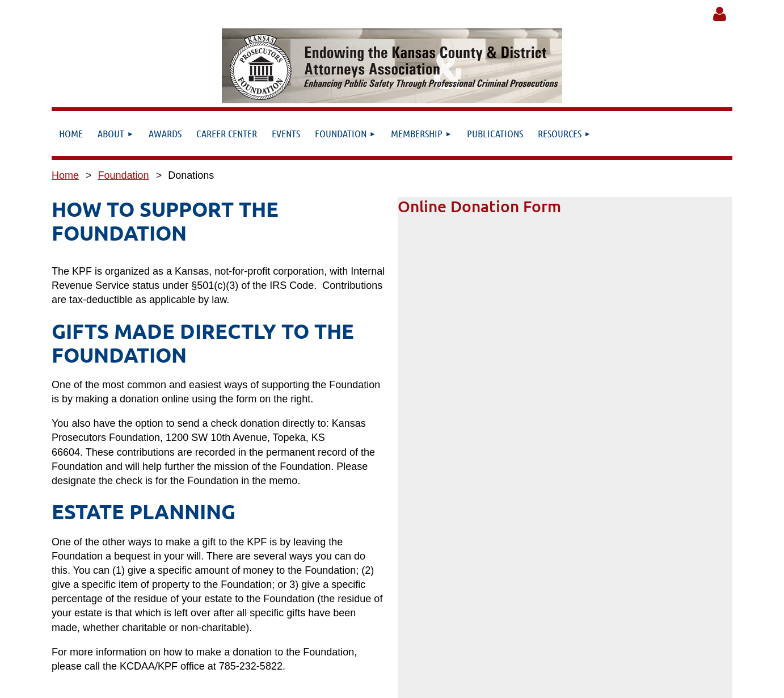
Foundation (124, 175)
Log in (719, 14)
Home (65, 175)
